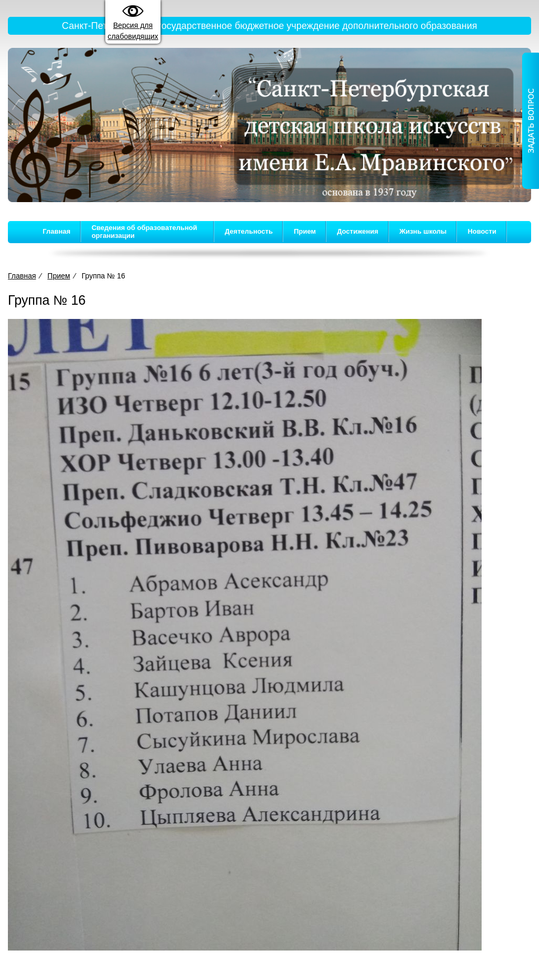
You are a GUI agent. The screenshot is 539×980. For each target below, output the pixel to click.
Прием (305, 231)
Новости (482, 231)
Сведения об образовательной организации (144, 232)
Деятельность (249, 231)
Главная (57, 231)
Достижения (357, 231)
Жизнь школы (423, 231)
